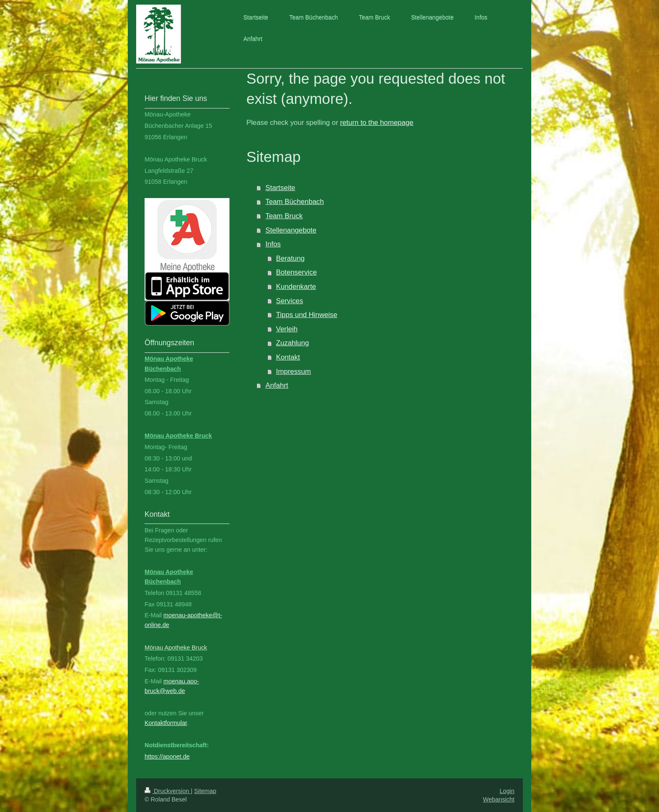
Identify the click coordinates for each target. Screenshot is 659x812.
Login (507, 791)
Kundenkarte (296, 287)
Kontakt (288, 357)
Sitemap (205, 791)
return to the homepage (377, 123)
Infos (273, 244)
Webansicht (499, 799)
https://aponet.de (167, 756)
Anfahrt (277, 385)
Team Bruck (284, 216)
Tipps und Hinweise (307, 315)
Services (290, 301)
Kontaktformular (166, 723)
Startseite (281, 188)
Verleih (287, 329)
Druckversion (168, 791)
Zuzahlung (293, 343)
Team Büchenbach (295, 202)
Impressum (294, 372)
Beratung (290, 258)
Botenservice (297, 272)
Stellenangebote (291, 230)
